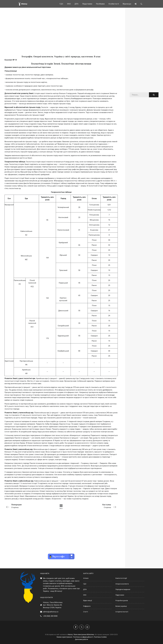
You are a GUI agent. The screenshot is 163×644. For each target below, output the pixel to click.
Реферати (87, 606)
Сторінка (27, 506)
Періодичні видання (123, 589)
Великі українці (121, 606)
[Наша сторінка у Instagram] (87, 627)
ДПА (85, 589)
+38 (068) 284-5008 (50, 616)
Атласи (86, 578)
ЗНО (85, 595)
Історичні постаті (122, 612)
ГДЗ (85, 584)
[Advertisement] (61, 35)
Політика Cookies (100, 637)
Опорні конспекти (122, 584)
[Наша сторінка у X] (81, 627)
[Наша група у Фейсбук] (76, 627)
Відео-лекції (87, 601)
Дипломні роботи (81, 639)
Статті (86, 612)
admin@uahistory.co (51, 612)
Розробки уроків (122, 601)
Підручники (120, 595)
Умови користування (64, 637)
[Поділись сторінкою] (135, 4)
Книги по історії (121, 578)
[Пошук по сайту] (141, 4)
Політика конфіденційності (83, 637)
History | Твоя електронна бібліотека (81, 634)
